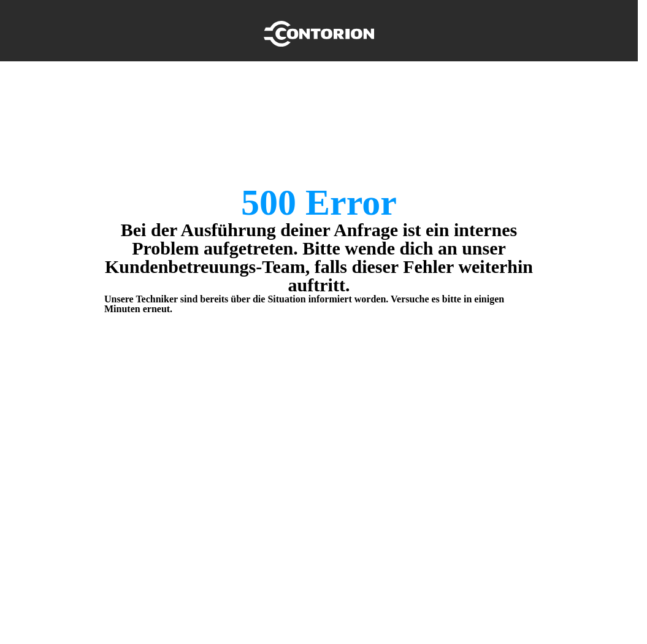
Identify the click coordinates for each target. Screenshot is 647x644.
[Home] (319, 31)
